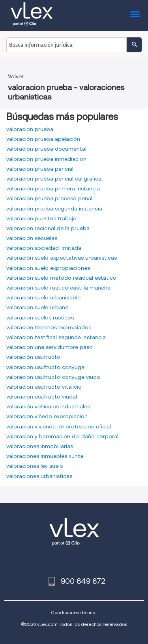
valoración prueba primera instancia (53, 188)
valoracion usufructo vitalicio (44, 387)
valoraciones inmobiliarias (40, 446)
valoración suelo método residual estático (61, 278)
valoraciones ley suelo (35, 466)
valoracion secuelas (32, 238)
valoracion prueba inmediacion (46, 159)
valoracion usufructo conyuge (45, 367)
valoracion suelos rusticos (40, 317)
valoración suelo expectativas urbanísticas (62, 258)
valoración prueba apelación (43, 139)
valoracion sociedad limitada (44, 248)
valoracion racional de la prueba (48, 228)
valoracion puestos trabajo (41, 218)
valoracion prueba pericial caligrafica (54, 179)
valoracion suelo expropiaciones (48, 268)
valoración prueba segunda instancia (54, 209)
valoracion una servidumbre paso (50, 347)
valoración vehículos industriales (48, 406)
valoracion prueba (30, 129)
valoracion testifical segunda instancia (56, 337)
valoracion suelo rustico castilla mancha (58, 288)
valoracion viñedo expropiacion (47, 416)
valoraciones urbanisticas (39, 476)
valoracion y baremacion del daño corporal (62, 436)
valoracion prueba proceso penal (49, 198)
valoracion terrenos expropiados (49, 327)
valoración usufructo (33, 357)
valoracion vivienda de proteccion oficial (59, 426)
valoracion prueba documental (46, 149)
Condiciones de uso (73, 612)
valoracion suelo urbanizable (43, 297)
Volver (16, 76)
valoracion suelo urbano (37, 307)
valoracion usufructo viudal (42, 397)
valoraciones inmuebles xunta (45, 456)
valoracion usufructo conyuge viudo (53, 377)
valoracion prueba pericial (40, 169)
